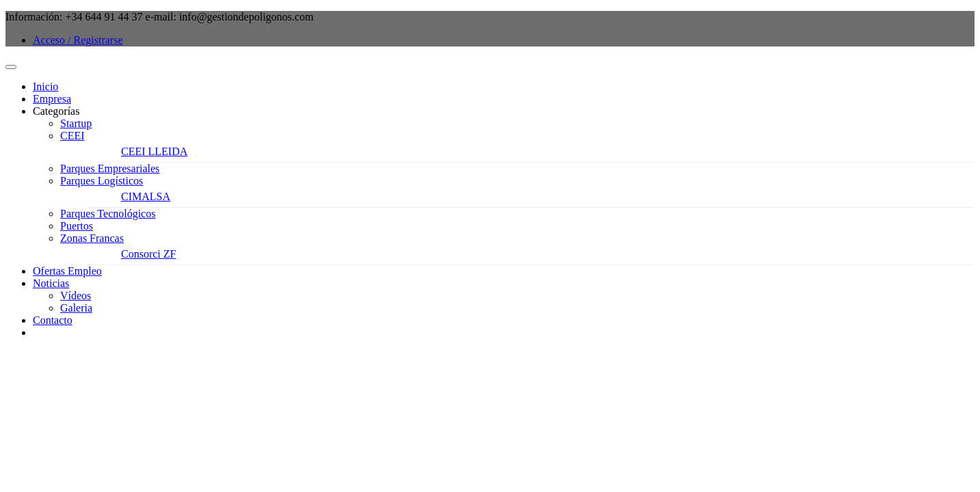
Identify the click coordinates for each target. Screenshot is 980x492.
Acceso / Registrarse (78, 40)
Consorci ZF (148, 254)
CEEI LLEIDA (154, 151)
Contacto (53, 320)
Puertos (77, 226)
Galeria (76, 308)
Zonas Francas (92, 238)
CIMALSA (146, 196)
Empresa (52, 99)
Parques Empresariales (110, 168)
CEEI (72, 136)
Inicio (45, 86)
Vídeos (76, 296)
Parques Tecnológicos (108, 214)
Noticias (51, 283)
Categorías (56, 111)
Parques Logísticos (102, 181)
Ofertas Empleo (67, 271)
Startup (76, 123)
